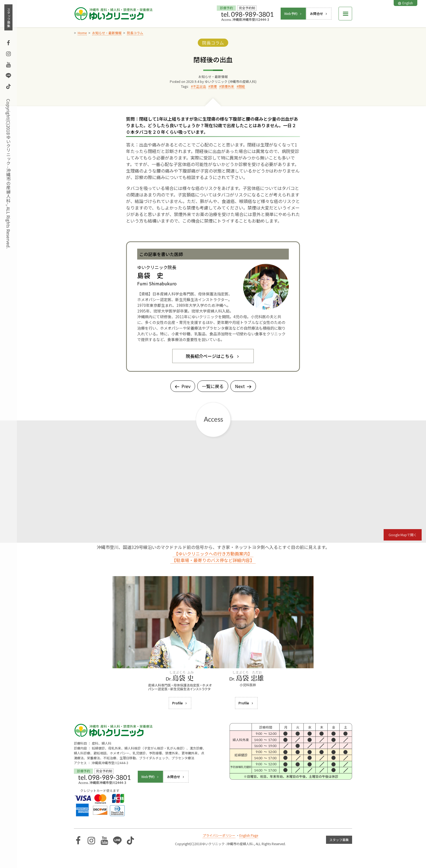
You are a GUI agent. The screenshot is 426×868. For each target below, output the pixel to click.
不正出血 (199, 86)
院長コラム (213, 43)
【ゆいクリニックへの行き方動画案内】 (213, 554)
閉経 (242, 86)
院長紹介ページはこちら (213, 356)
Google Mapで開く (403, 535)
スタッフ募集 (9, 17)
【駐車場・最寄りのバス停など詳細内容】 (213, 560)
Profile (180, 703)
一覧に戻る (213, 386)
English (405, 3)
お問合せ (319, 13)
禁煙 (214, 86)
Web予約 (293, 13)
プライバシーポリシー (219, 835)
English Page (249, 835)
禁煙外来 (228, 86)
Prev (183, 386)
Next (243, 386)
